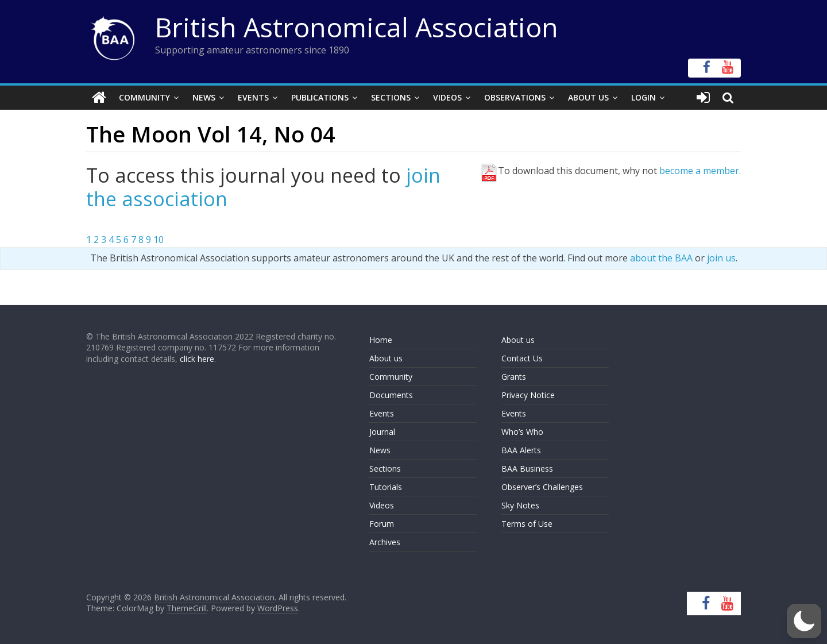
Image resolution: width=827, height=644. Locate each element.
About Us (588, 97)
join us (721, 258)
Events (253, 97)
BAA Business (527, 468)
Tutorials (386, 487)
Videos (447, 97)
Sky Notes (520, 505)
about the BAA (661, 258)
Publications (320, 97)
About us (386, 358)
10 (159, 240)
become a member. (700, 171)
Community (144, 97)
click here (197, 359)
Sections (391, 97)
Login (644, 97)
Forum (382, 524)
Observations (515, 97)
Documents (391, 395)
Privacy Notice (528, 395)
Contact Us (522, 358)
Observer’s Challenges (542, 487)
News (204, 97)
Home (381, 340)
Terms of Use (527, 524)
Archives (385, 542)
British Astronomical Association (357, 27)
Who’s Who (522, 432)
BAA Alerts (521, 450)
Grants (514, 377)
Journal (382, 432)
